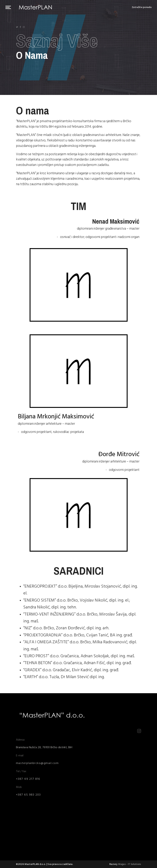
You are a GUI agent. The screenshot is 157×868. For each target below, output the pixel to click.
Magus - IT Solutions (130, 864)
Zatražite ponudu (142, 7)
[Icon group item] (17, 27)
